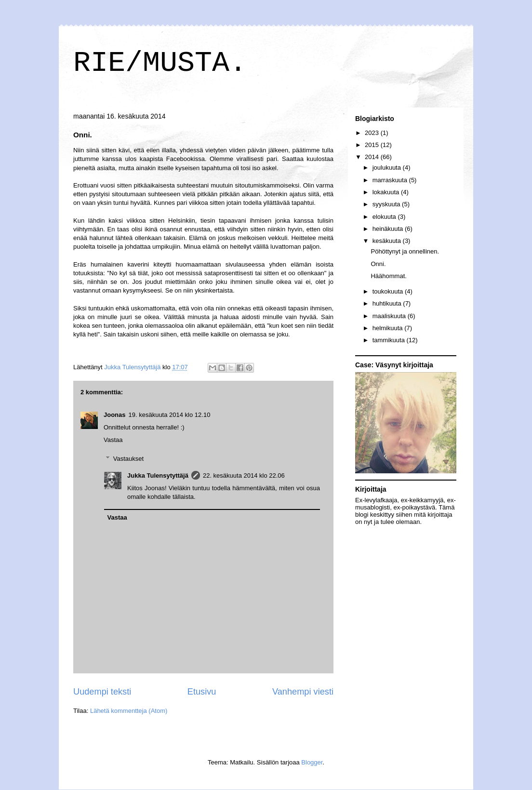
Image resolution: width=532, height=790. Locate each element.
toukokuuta (389, 291)
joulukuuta (388, 167)
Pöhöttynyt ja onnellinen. (405, 251)
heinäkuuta (389, 229)
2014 (373, 157)
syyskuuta (387, 204)
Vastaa (113, 440)
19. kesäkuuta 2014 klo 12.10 (170, 415)
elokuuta (385, 217)
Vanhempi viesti (303, 692)
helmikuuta (388, 328)
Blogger (312, 762)
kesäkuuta (388, 241)
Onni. (378, 264)
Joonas (115, 415)
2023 (373, 133)
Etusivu (202, 692)
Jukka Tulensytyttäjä (158, 475)
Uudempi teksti (102, 692)
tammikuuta (390, 340)
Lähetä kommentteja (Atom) (129, 711)
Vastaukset (128, 459)
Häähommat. (388, 276)
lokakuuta (387, 192)
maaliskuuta (390, 316)
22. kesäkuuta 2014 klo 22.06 (244, 475)
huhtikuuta (388, 303)
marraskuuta (391, 180)
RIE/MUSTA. (160, 63)
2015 (373, 145)
